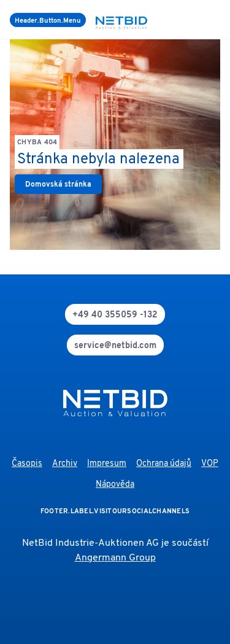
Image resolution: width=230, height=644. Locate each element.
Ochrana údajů (164, 464)
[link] (58, 184)
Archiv (65, 464)
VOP (210, 464)
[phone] (115, 314)
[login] (218, 20)
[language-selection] (210, 20)
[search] (203, 20)
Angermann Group (115, 558)
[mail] (115, 345)
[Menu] (48, 20)
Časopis (27, 464)
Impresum (107, 464)
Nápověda (115, 485)
